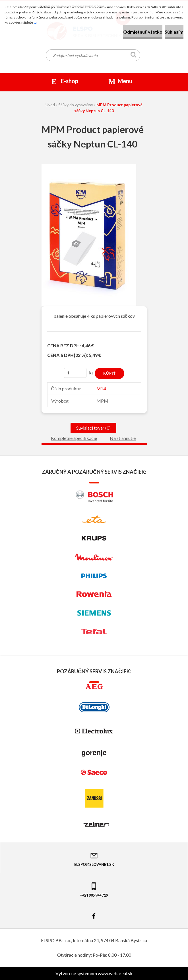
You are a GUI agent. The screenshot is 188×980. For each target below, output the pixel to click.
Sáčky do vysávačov (76, 105)
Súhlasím (174, 32)
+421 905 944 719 (94, 890)
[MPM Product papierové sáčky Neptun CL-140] (89, 166)
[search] (134, 56)
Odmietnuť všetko (143, 32)
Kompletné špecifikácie (74, 438)
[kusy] (75, 373)
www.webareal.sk (115, 973)
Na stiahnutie (123, 438)
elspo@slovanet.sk (94, 859)
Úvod (50, 105)
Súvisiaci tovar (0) (93, 428)
